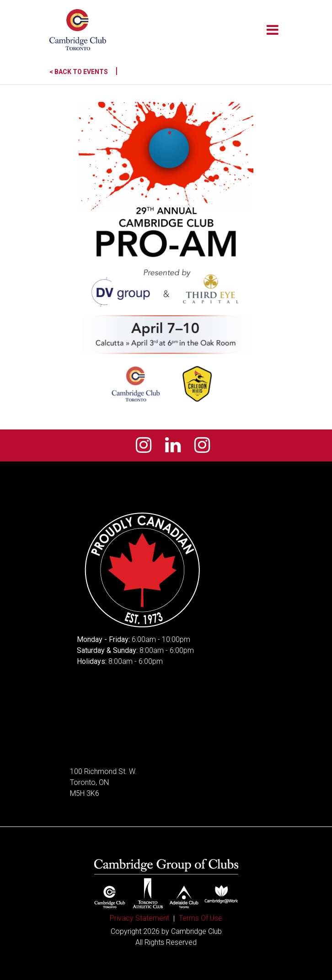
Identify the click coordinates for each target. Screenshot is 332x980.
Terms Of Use (201, 918)
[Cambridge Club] (78, 30)
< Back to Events (84, 72)
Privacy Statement (139, 918)
